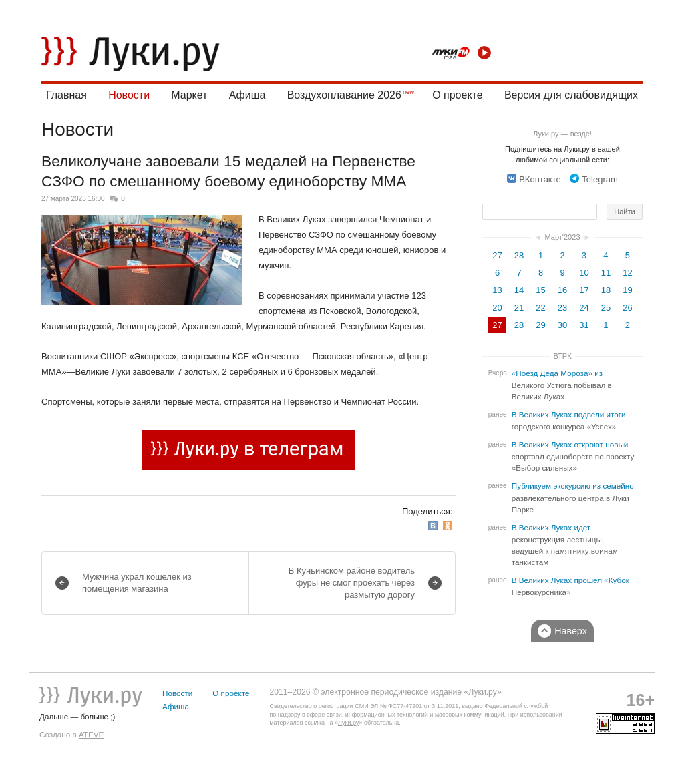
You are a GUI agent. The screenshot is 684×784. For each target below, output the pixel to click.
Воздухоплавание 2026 (344, 95)
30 (562, 325)
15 (540, 290)
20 (497, 308)
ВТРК (562, 356)
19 (627, 290)
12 (627, 273)
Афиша (247, 95)
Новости (129, 95)
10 (584, 273)
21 (519, 308)
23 (562, 308)
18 (606, 290)
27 (497, 255)
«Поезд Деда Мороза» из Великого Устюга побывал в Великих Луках (562, 385)
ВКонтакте (534, 179)
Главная (66, 95)
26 (627, 308)
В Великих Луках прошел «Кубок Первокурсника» (570, 586)
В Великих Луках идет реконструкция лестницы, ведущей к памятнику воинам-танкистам (566, 545)
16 (562, 290)
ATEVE (91, 734)
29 (540, 325)
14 (519, 290)
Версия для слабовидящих (571, 95)
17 (584, 290)
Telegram (593, 179)
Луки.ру (348, 723)
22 (540, 308)
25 (606, 308)
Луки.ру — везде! (562, 134)
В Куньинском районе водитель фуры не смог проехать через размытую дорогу (352, 583)
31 (584, 325)
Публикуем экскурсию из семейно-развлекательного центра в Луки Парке (574, 498)
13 (497, 290)
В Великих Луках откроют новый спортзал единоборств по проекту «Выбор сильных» (573, 456)
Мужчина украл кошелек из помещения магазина (137, 583)
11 (606, 273)
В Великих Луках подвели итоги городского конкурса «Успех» (569, 421)
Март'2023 (562, 237)
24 (584, 308)
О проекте (457, 95)
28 (519, 255)
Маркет (189, 95)
